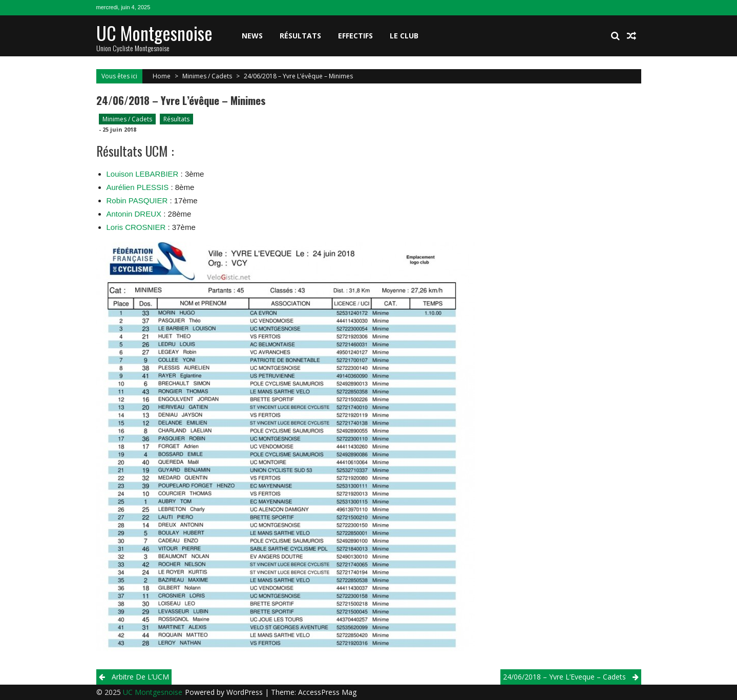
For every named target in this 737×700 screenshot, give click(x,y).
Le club (404, 36)
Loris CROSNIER (136, 227)
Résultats (300, 36)
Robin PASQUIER (137, 200)
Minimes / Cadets (207, 76)
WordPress (246, 692)
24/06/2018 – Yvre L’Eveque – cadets (564, 677)
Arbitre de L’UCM (140, 677)
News (252, 36)
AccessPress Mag (327, 692)
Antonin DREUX (134, 214)
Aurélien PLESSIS (138, 187)
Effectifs (355, 36)
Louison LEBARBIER (143, 174)
